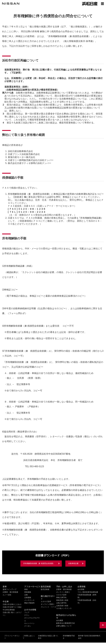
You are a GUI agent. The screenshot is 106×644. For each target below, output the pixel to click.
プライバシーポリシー (12, 637)
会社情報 (81, 589)
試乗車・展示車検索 (10, 592)
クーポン (28, 626)
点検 (26, 595)
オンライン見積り (48, 604)
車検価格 (28, 592)
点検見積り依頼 (62, 606)
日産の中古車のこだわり (12, 604)
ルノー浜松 (7, 595)
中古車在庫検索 (9, 610)
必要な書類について (64, 626)
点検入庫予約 (61, 603)
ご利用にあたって (29, 637)
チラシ (27, 615)
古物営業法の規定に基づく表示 (48, 637)
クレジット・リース (49, 607)
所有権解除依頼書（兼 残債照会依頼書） (39, 563)
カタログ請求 (46, 602)
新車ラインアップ (10, 589)
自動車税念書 (73, 563)
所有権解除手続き (69, 637)
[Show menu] (102, 4)
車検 (26, 589)
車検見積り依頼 (62, 600)
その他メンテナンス (64, 608)
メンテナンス (29, 600)
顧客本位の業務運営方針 (66, 623)
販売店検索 (45, 589)
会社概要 (60, 620)
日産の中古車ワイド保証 (12, 607)
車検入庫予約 (61, 598)
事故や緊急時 (29, 603)
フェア (27, 612)
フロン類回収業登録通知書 (88, 592)
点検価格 (28, 598)
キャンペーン (29, 623)
